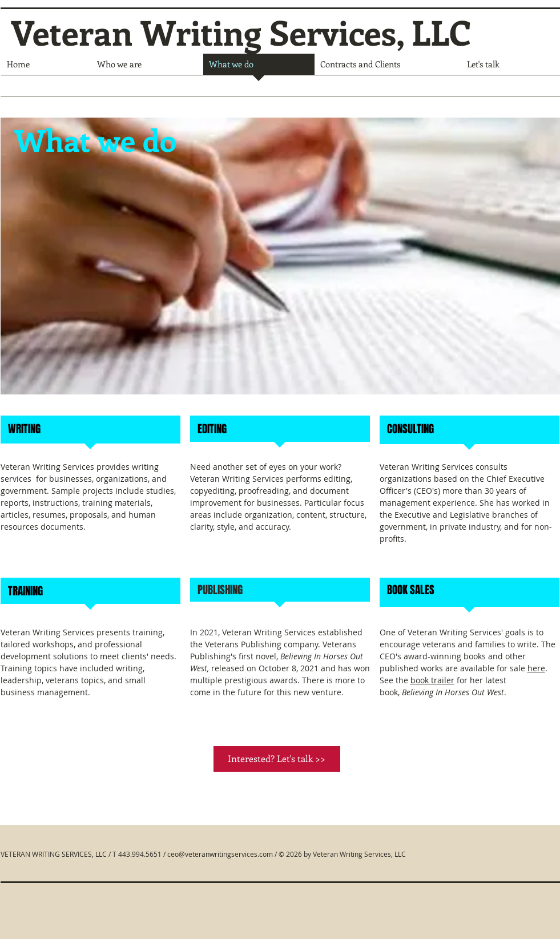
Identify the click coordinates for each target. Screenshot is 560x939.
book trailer (432, 680)
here (536, 668)
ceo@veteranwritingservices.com (220, 854)
